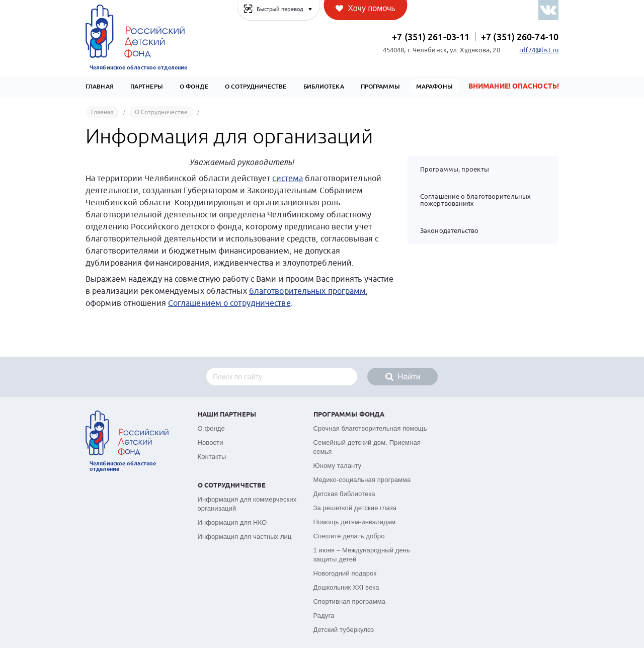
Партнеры (147, 87)
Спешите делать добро (349, 536)
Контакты (212, 457)
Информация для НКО (232, 522)
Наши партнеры (227, 415)
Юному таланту (338, 466)
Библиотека (324, 87)
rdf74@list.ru (539, 50)
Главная (100, 87)
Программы (380, 87)
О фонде (211, 428)
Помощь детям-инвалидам (355, 522)
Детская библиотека (344, 494)
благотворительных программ (308, 291)
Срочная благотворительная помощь (370, 428)
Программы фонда (349, 415)
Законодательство (450, 231)
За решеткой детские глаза (355, 508)
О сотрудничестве (256, 87)
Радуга (324, 616)
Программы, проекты (455, 169)
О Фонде (194, 87)
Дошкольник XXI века (346, 587)
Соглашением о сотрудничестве (229, 303)
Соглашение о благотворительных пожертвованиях (475, 200)
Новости (211, 442)
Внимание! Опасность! (514, 87)
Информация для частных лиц (245, 537)
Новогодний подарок (345, 573)
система (288, 179)
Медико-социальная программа (362, 480)
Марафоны (434, 87)
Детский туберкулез (344, 630)
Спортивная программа (350, 601)
